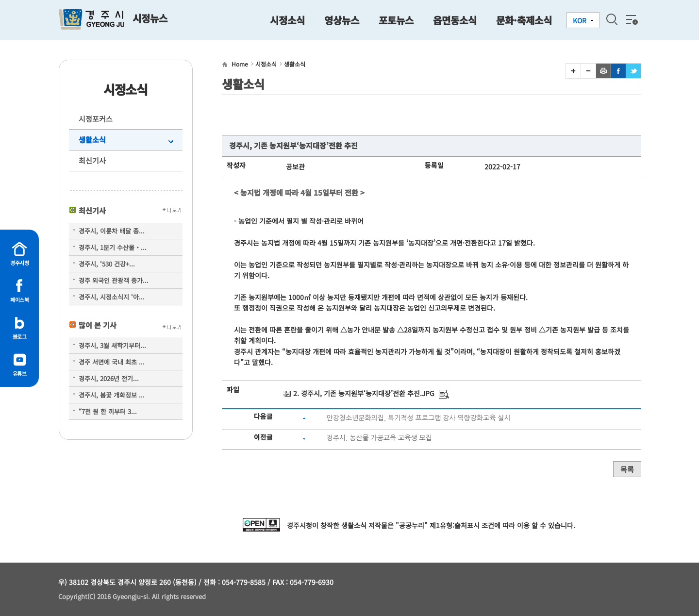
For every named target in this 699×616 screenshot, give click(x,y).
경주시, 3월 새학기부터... (112, 345)
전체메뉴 (631, 19)
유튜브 (20, 373)
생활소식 (92, 140)
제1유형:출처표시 (455, 525)
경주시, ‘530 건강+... (107, 264)
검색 (612, 19)
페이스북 (19, 300)
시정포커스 (96, 119)
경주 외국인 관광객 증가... (114, 280)
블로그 (20, 336)
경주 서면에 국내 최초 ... (112, 362)
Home (240, 64)
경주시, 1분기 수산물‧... (113, 247)
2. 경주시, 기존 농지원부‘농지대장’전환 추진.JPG (364, 393)
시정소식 (266, 64)
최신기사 (92, 160)
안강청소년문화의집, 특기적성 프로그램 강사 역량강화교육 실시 (418, 418)
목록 (627, 469)
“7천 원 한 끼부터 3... (108, 411)
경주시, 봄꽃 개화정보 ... (112, 395)
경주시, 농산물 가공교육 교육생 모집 (379, 438)
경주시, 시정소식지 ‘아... (112, 297)
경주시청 (19, 263)
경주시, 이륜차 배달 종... (112, 231)
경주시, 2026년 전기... (109, 378)
